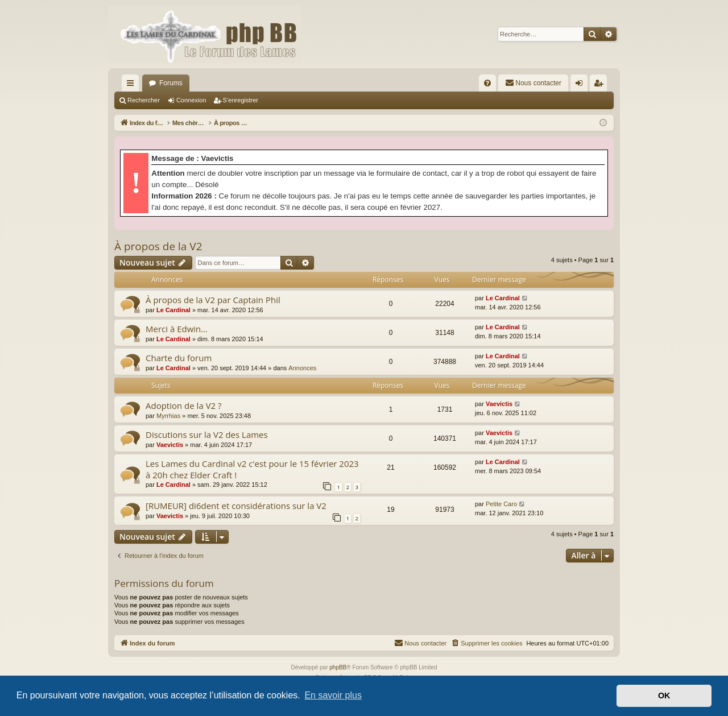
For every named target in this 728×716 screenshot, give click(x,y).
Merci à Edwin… (177, 329)
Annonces (302, 368)
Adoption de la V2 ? (184, 405)
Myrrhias (168, 416)
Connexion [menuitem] (582, 85)
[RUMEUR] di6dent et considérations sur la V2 (236, 506)
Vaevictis (499, 404)
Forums (171, 83)
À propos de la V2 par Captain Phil (213, 300)
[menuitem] (487, 83)
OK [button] (664, 696)
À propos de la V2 (158, 246)
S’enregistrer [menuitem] (601, 85)
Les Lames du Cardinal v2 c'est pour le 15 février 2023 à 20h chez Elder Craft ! (252, 469)
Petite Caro (501, 504)
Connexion (191, 100)
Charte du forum (179, 358)
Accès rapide (133, 85)
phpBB (338, 667)
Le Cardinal (173, 310)
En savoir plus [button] (333, 695)
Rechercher (144, 100)
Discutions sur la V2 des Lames (207, 434)
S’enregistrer (241, 100)
